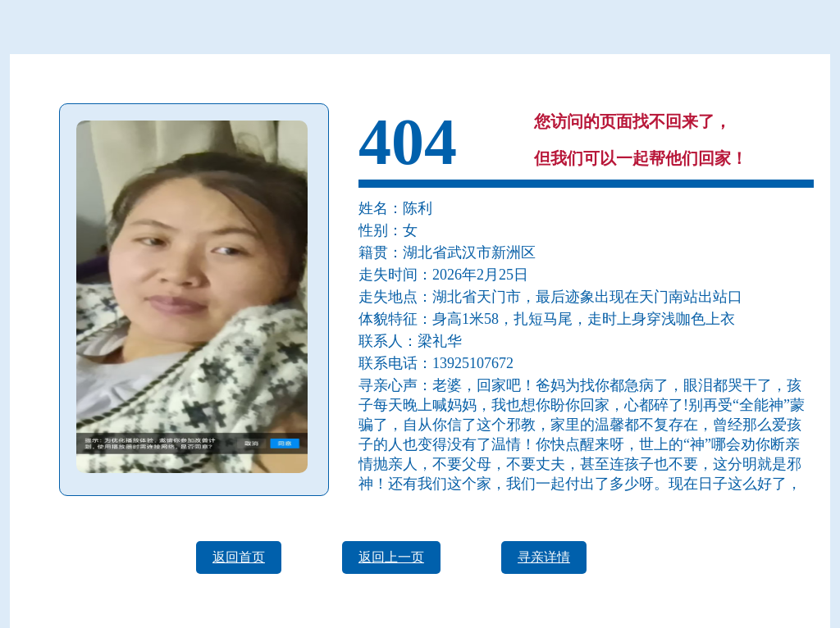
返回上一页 (391, 557)
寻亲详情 (544, 557)
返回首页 (239, 557)
